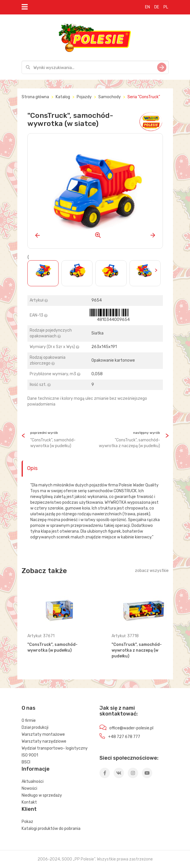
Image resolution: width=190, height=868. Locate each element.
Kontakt (29, 802)
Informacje (36, 769)
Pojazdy (84, 97)
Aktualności (33, 781)
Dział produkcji (35, 727)
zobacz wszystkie (152, 571)
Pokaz (27, 822)
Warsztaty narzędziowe (44, 741)
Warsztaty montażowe (43, 734)
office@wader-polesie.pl (131, 728)
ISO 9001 (30, 755)
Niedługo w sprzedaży (42, 795)
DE (157, 7)
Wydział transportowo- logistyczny (55, 748)
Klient (29, 809)
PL (166, 7)
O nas (29, 708)
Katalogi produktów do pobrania (51, 829)
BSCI (26, 762)
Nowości (29, 788)
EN (147, 7)
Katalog (63, 97)
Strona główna (35, 97)
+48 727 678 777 (124, 737)
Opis (32, 468)
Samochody (110, 97)
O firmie (29, 721)
